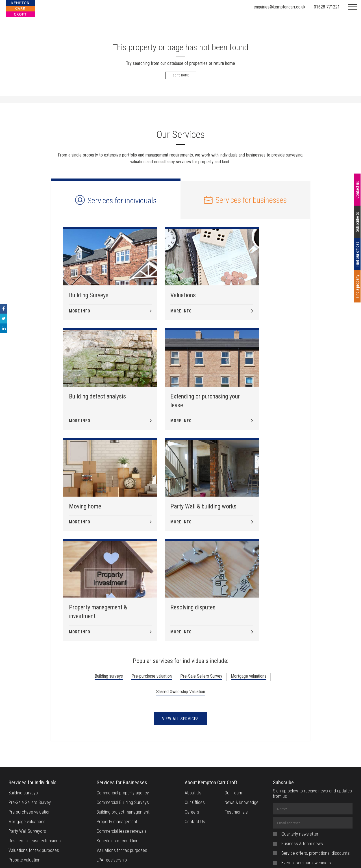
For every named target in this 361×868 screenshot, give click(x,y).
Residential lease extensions (35, 741)
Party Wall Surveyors (27, 732)
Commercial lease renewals (122, 732)
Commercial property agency (123, 693)
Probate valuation (24, 760)
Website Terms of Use (127, 857)
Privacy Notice (198, 857)
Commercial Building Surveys (123, 703)
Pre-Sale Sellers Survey (201, 577)
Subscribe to (357, 222)
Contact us (357, 190)
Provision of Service (236, 857)
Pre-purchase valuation (152, 577)
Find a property (357, 286)
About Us (193, 693)
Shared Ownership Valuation (181, 592)
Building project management (123, 712)
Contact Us (195, 722)
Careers (192, 712)
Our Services (181, 135)
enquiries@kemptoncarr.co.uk (280, 7)
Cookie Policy (166, 857)
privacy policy (326, 793)
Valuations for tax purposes (34, 751)
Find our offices (357, 254)
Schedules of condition (118, 741)
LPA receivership (112, 760)
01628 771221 (327, 7)
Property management (117, 722)
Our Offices (195, 703)
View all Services (181, 619)
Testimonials (236, 712)
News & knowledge (242, 703)
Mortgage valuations (249, 577)
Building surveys (109, 577)
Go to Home (181, 75)
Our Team (233, 693)
